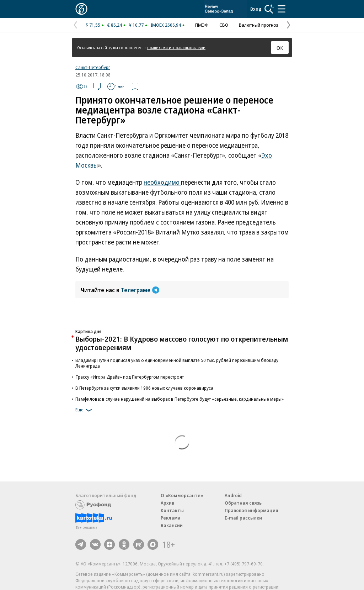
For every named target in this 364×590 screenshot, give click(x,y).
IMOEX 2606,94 (166, 25)
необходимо (162, 182)
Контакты (172, 510)
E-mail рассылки (243, 518)
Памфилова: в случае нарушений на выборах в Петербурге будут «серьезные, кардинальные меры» (180, 399)
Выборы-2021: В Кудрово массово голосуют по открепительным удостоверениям (182, 343)
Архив (167, 503)
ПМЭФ (202, 25)
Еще (85, 410)
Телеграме (140, 290)
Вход (256, 9)
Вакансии (172, 525)
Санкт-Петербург (93, 67)
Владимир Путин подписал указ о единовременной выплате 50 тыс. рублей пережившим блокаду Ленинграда (177, 363)
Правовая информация (251, 510)
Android (233, 495)
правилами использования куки (176, 48)
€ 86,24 (115, 25)
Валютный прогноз (259, 25)
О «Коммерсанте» (182, 495)
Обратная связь (243, 503)
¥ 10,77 (136, 25)
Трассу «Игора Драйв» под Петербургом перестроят (130, 377)
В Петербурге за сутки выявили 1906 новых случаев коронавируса (144, 388)
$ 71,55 (93, 25)
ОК (280, 48)
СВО (224, 25)
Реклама (171, 518)
